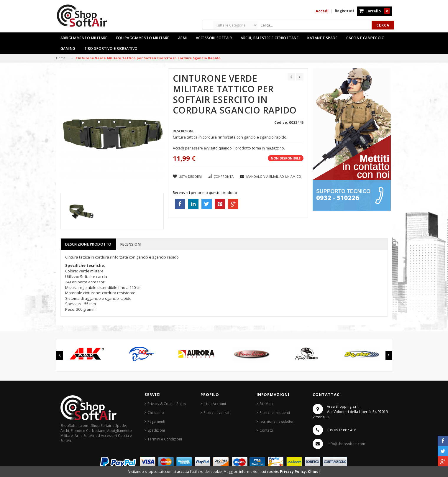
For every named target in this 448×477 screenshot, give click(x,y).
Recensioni (131, 244)
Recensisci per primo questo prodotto (205, 193)
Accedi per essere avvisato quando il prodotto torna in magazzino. (229, 148)
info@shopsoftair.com (346, 444)
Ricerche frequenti (275, 413)
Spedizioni (156, 430)
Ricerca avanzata (218, 413)
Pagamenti (156, 421)
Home (61, 58)
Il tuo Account (215, 404)
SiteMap (266, 404)
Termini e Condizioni (165, 439)
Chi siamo (156, 413)
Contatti (266, 430)
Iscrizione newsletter (277, 421)
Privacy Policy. (294, 472)
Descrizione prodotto (88, 244)
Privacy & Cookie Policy (167, 404)
